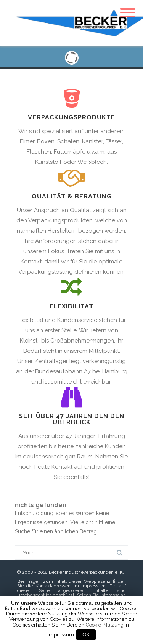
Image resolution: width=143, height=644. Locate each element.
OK (86, 635)
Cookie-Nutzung (104, 625)
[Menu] (128, 8)
